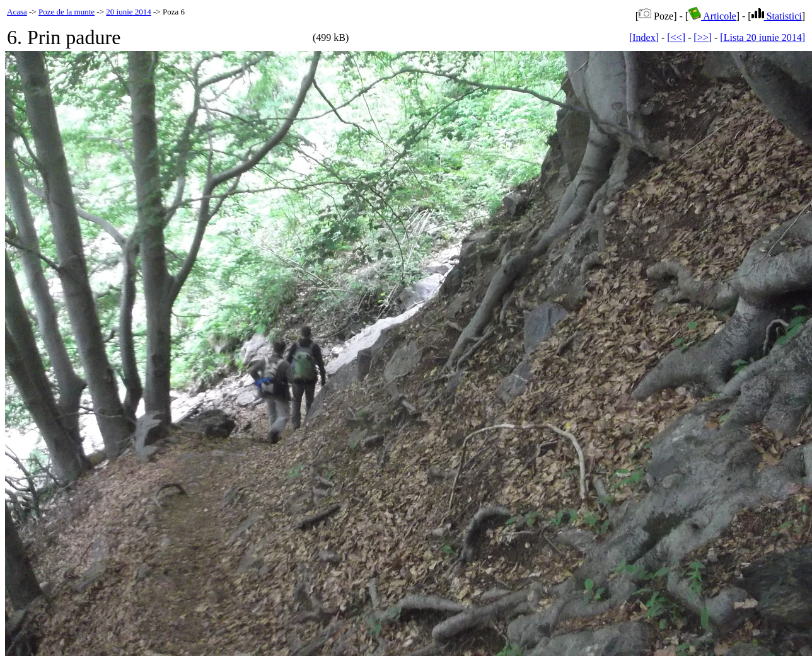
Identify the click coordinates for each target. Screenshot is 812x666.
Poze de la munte (67, 12)
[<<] (676, 37)
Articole (712, 16)
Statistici (777, 16)
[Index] (644, 37)
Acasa (17, 12)
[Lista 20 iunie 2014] (763, 37)
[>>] (703, 37)
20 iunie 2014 (129, 12)
